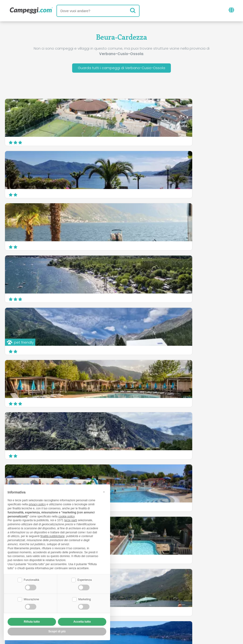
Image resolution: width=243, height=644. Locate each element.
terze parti (71, 520)
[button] (104, 491)
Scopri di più (220, 400)
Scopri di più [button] (57, 631)
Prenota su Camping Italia (162, 605)
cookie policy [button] (66, 516)
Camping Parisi (145, 372)
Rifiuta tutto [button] (32, 622)
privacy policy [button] (37, 504)
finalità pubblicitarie (52, 536)
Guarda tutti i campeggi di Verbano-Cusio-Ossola (121, 69)
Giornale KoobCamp (130, 585)
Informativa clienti (139, 613)
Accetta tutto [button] (82, 622)
